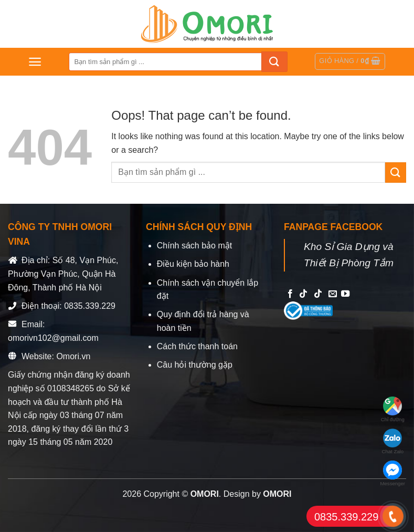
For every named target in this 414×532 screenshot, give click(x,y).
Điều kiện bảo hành (193, 264)
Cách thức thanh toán (197, 346)
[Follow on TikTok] (303, 294)
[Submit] (274, 62)
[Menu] (35, 62)
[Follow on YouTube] (345, 294)
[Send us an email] (333, 294)
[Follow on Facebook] (290, 294)
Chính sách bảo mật (194, 246)
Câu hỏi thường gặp (195, 365)
